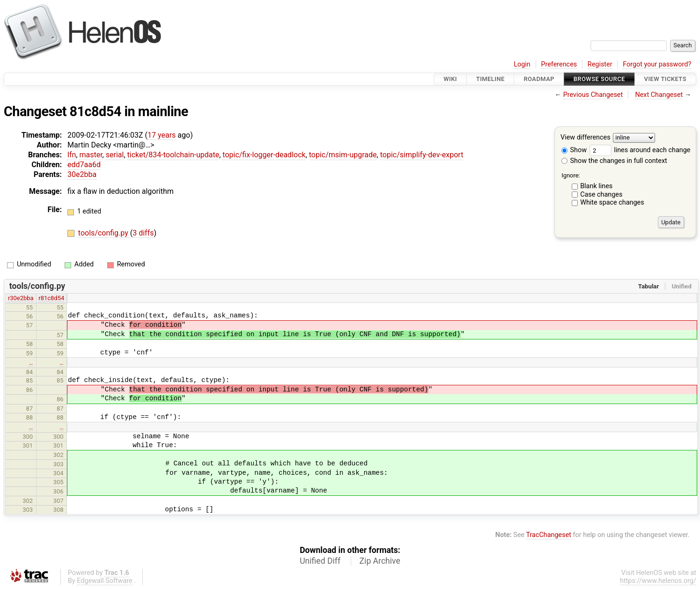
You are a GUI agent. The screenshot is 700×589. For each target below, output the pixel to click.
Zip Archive (380, 561)
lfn (72, 155)
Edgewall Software (105, 581)
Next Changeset (659, 95)
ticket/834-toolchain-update (173, 155)
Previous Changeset (593, 95)
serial (115, 155)
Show (574, 150)
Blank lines (596, 186)
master (91, 155)
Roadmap (539, 79)
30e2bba (82, 174)
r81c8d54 (51, 298)
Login (522, 64)
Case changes (601, 195)
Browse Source (599, 79)
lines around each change (640, 150)
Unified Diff (320, 561)
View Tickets (665, 79)
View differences (586, 138)
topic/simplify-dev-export (422, 155)
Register (600, 64)
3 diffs (143, 233)
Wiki (450, 79)
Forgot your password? (657, 64)
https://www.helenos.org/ (658, 581)
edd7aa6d (84, 165)
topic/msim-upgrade (343, 155)
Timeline (490, 79)
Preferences (559, 64)
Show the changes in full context (614, 161)
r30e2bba (21, 298)
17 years (162, 135)
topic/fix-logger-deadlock (264, 155)
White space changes (612, 202)
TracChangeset (549, 535)
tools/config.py (104, 233)
